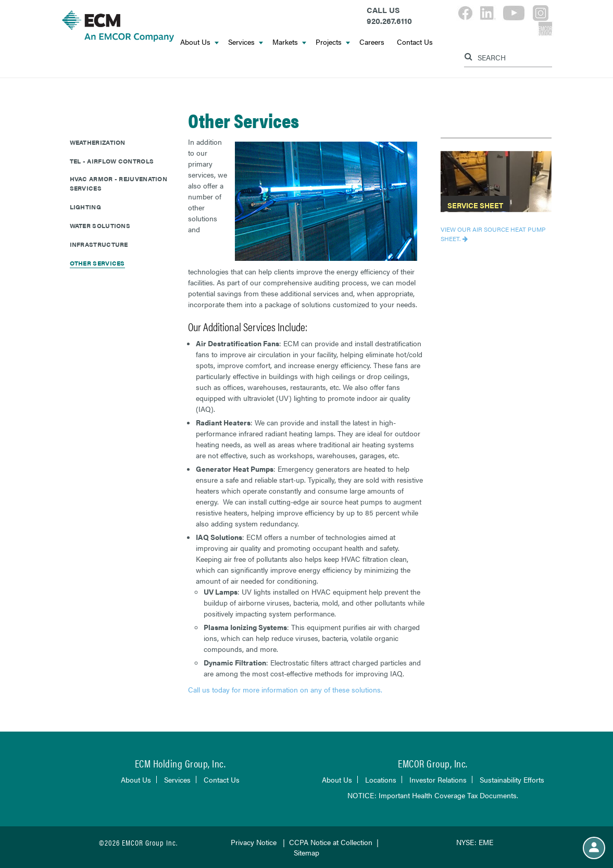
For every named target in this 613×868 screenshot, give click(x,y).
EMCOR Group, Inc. (433, 763)
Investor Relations (438, 779)
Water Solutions (100, 225)
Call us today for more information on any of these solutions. (286, 689)
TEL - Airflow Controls (112, 161)
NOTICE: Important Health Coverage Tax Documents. (433, 795)
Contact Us (415, 42)
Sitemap (306, 852)
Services (246, 42)
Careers (372, 42)
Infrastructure (99, 244)
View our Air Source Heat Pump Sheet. (493, 234)
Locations (381, 779)
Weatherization (98, 142)
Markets (289, 42)
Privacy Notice (254, 842)
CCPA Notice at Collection (331, 842)
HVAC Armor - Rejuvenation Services (119, 183)
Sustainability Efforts (512, 779)
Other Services (97, 263)
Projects (333, 42)
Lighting (85, 207)
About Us (199, 42)
